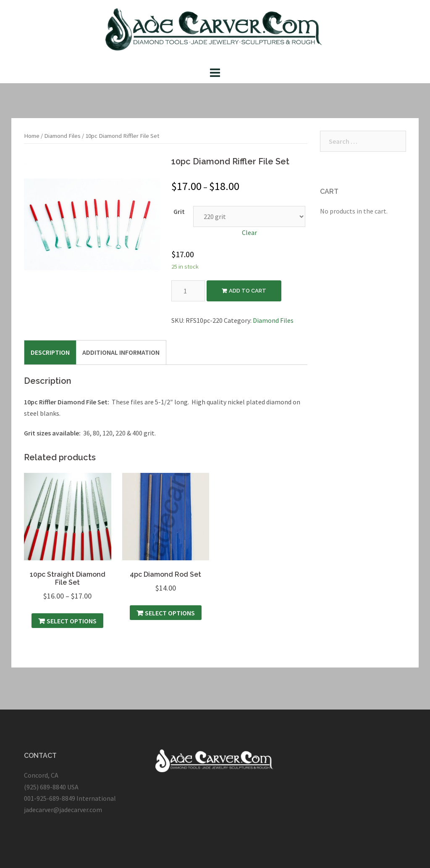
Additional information (121, 352)
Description (50, 352)
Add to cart (248, 291)
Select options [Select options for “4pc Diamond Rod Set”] (170, 613)
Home (32, 136)
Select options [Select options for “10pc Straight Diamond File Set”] (72, 621)
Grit (179, 211)
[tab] (50, 352)
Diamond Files (62, 136)
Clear (249, 232)
